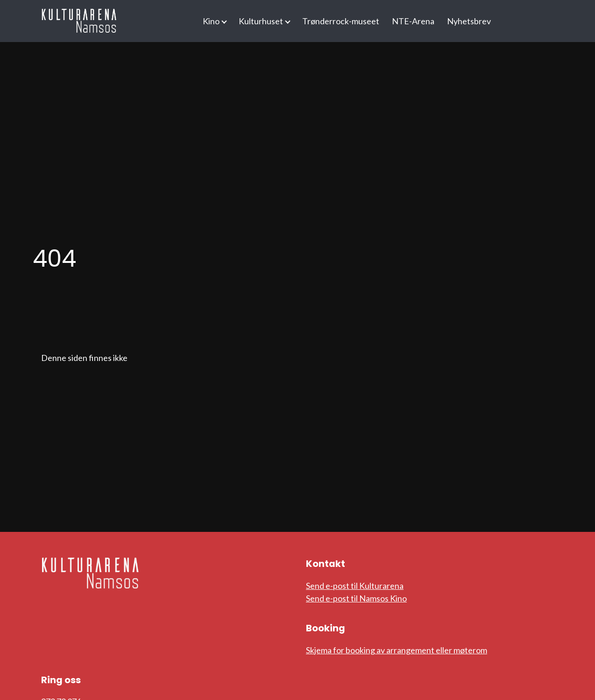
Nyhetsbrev (469, 21)
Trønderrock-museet (341, 21)
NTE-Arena (413, 21)
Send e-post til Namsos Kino (356, 598)
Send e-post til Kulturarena (355, 586)
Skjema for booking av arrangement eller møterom (397, 650)
